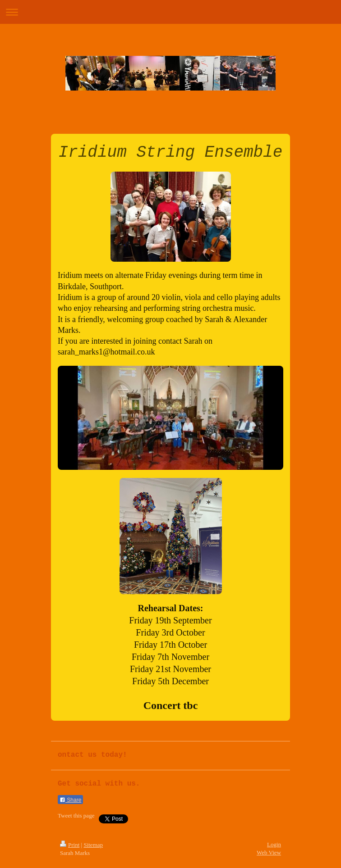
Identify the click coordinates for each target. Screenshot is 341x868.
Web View (269, 852)
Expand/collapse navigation (170, 12)
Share (70, 800)
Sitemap (93, 845)
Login (274, 844)
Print (70, 845)
